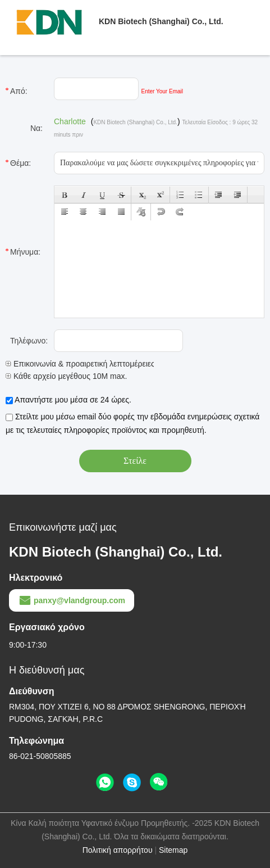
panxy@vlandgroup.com (72, 600)
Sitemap (173, 850)
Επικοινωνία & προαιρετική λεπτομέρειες (80, 364)
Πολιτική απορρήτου (118, 850)
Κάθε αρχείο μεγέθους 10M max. (66, 376)
